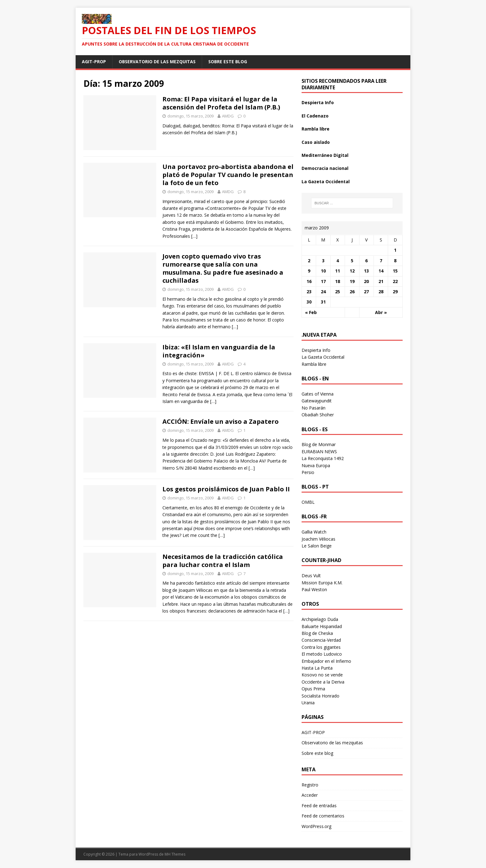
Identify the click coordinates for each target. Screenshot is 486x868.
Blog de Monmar (319, 444)
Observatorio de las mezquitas (157, 62)
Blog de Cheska (317, 633)
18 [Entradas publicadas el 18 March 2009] (338, 281)
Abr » (381, 312)
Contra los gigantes (321, 647)
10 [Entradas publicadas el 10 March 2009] (323, 271)
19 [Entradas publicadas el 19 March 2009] (352, 281)
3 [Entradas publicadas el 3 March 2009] (323, 261)
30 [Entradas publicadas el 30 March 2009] (309, 302)
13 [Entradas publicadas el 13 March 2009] (366, 271)
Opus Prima (313, 689)
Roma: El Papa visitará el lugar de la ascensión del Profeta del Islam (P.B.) (221, 103)
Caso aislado (316, 142)
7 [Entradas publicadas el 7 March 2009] (381, 261)
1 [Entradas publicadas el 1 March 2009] (395, 250)
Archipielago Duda (320, 619)
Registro (310, 785)
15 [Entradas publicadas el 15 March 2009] (395, 271)
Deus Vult (311, 576)
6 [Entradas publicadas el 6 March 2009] (366, 261)
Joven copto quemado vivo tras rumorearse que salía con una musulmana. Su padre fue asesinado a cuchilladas (223, 268)
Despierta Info (318, 102)
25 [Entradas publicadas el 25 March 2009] (338, 292)
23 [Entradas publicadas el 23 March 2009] (309, 292)
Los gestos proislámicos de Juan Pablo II (226, 489)
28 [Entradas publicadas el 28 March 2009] (381, 292)
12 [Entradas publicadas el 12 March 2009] (352, 271)
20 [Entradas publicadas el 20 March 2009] (366, 281)
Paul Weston (314, 589)
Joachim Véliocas (318, 539)
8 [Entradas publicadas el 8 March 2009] (395, 261)
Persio (308, 472)
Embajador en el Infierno (326, 661)
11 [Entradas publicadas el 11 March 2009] (338, 271)
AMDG (228, 116)
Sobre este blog (228, 62)
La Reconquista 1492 (323, 458)
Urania (308, 703)
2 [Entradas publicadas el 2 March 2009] (309, 261)
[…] (194, 236)
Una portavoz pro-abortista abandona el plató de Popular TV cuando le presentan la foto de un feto (228, 175)
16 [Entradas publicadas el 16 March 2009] (309, 281)
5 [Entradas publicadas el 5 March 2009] (352, 261)
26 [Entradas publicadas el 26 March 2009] (352, 292)
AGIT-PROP (94, 62)
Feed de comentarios (323, 816)
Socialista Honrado (320, 696)
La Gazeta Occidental (326, 182)
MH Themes (175, 854)
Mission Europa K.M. (322, 583)
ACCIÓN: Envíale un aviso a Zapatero (221, 421)
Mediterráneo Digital (325, 155)
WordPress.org (316, 826)
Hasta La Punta (317, 668)
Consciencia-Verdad (321, 640)
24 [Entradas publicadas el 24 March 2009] (323, 292)
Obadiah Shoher (318, 415)
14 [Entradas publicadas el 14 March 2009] (381, 271)
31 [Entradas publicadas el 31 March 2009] (323, 302)
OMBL (308, 502)
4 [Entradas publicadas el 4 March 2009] (338, 261)
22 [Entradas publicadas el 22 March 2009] (395, 281)
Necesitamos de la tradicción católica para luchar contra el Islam (223, 561)
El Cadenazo (315, 116)
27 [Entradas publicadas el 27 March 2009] (366, 292)
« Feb (311, 312)
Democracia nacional (325, 168)
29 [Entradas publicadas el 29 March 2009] (395, 292)
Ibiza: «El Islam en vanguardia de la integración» (219, 351)
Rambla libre (316, 129)
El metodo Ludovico (322, 654)
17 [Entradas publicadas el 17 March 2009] (323, 281)
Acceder (310, 795)
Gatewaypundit (317, 401)
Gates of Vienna (318, 394)
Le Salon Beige (317, 546)
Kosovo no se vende (322, 675)
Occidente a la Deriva (323, 682)
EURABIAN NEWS (319, 452)
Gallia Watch (314, 532)
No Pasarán (314, 408)
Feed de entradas (319, 806)
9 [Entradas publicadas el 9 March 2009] (309, 271)
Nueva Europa (316, 465)
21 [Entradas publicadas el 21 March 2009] (381, 281)
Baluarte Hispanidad (322, 626)
